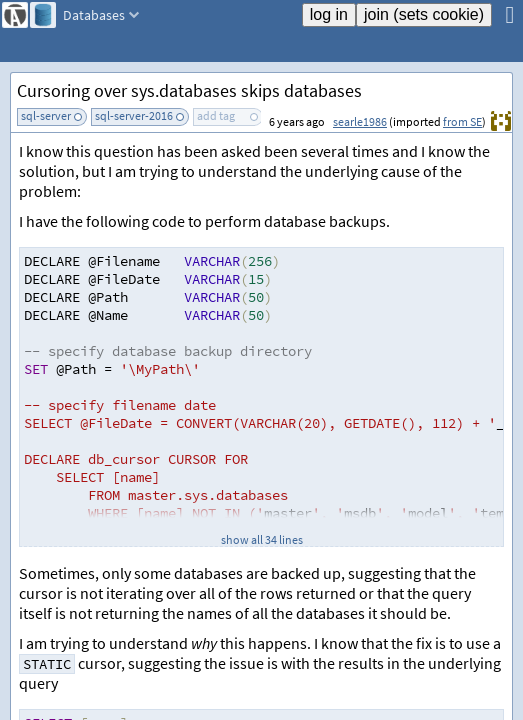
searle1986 (360, 121)
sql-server (46, 115)
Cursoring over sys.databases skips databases (189, 90)
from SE (462, 121)
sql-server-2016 (134, 115)
